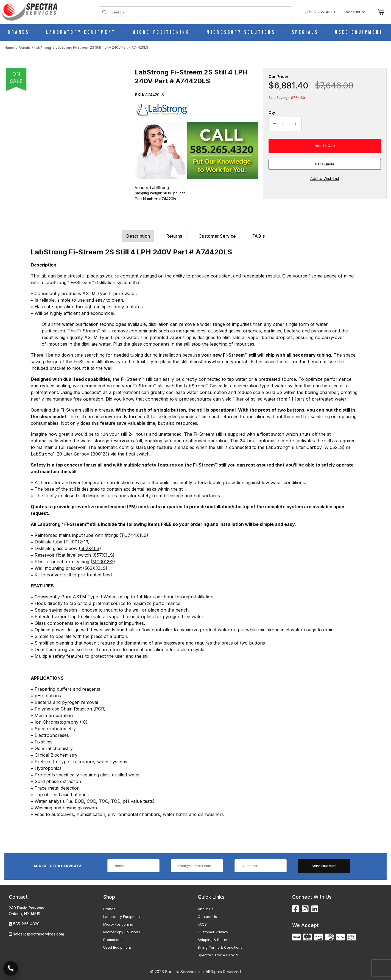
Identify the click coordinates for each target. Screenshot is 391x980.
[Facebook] (296, 909)
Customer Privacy (213, 932)
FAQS (202, 924)
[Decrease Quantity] (274, 124)
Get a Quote (325, 164)
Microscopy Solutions (122, 932)
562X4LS (90, 548)
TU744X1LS (134, 535)
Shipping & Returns (214, 940)
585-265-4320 (320, 12)
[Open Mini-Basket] (381, 12)
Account (356, 12)
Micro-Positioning (118, 924)
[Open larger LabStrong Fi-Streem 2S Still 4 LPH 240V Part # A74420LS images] (65, 148)
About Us (206, 909)
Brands (109, 909)
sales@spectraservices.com (39, 934)
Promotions (113, 940)
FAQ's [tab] (259, 236)
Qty (272, 112)
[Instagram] (305, 909)
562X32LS (95, 568)
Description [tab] (138, 236)
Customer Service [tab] (217, 236)
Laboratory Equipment (122, 917)
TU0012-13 (77, 542)
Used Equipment (117, 947)
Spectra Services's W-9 (218, 955)
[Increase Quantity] (296, 124)
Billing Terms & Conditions (220, 947)
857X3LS (103, 555)
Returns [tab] (174, 236)
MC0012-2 (103, 562)
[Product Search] (200, 12)
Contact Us (207, 917)
